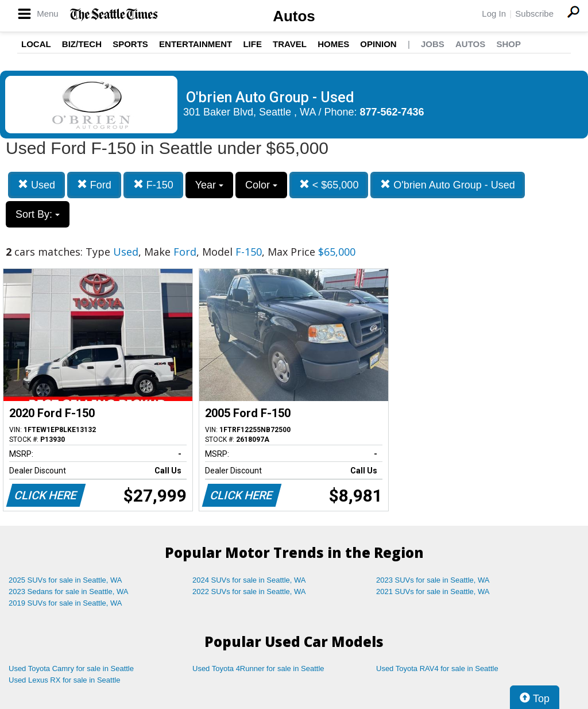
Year (209, 185)
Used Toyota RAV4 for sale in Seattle (437, 668)
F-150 (153, 185)
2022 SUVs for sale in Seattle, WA (249, 592)
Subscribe (534, 14)
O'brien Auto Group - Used (448, 185)
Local (36, 44)
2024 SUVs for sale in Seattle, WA (249, 580)
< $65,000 (329, 185)
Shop (508, 44)
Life (252, 44)
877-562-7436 (392, 112)
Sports (130, 44)
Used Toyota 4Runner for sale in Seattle (258, 668)
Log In (494, 14)
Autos (294, 16)
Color (261, 185)
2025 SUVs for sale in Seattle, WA (65, 580)
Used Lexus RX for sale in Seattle (64, 680)
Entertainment (196, 44)
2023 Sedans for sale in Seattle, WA (68, 592)
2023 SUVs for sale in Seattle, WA (433, 580)
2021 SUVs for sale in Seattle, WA (433, 592)
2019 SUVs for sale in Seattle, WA (65, 603)
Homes (333, 44)
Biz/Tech (82, 44)
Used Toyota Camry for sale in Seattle (71, 668)
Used (36, 185)
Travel (290, 44)
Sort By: (38, 214)
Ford (94, 185)
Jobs (433, 44)
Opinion (378, 44)
